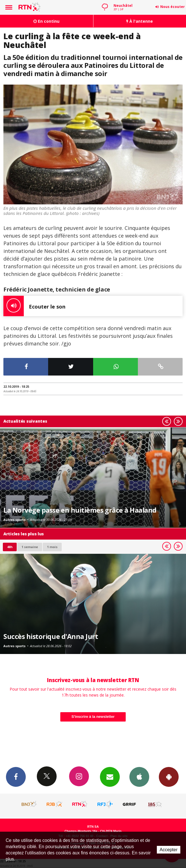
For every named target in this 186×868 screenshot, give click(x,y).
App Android (169, 777)
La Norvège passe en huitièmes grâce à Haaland (80, 510)
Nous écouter (173, 7)
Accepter (169, 850)
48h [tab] (10, 547)
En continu (46, 21)
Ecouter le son (34, 306)
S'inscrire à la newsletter (93, 717)
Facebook (16, 777)
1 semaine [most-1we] (30, 547)
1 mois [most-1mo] (52, 547)
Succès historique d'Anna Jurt (51, 636)
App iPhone (139, 777)
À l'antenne (140, 21)
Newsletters (110, 777)
